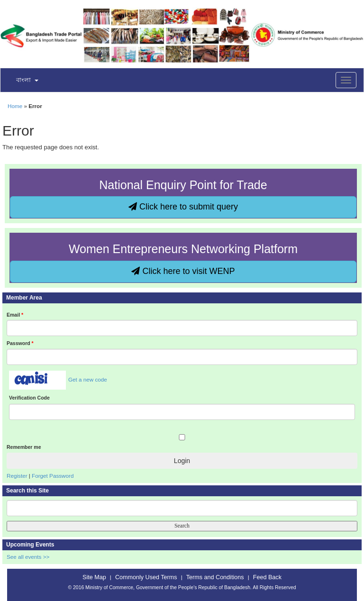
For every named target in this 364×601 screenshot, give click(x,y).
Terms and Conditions (215, 577)
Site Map (94, 577)
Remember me (24, 447)
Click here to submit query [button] (183, 207)
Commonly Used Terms (146, 577)
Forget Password (53, 476)
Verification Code (29, 398)
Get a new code (88, 379)
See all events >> (28, 557)
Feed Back (267, 577)
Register (17, 476)
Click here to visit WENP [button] (183, 271)
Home (15, 106)
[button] (21, 81)
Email (15, 315)
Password (20, 343)
